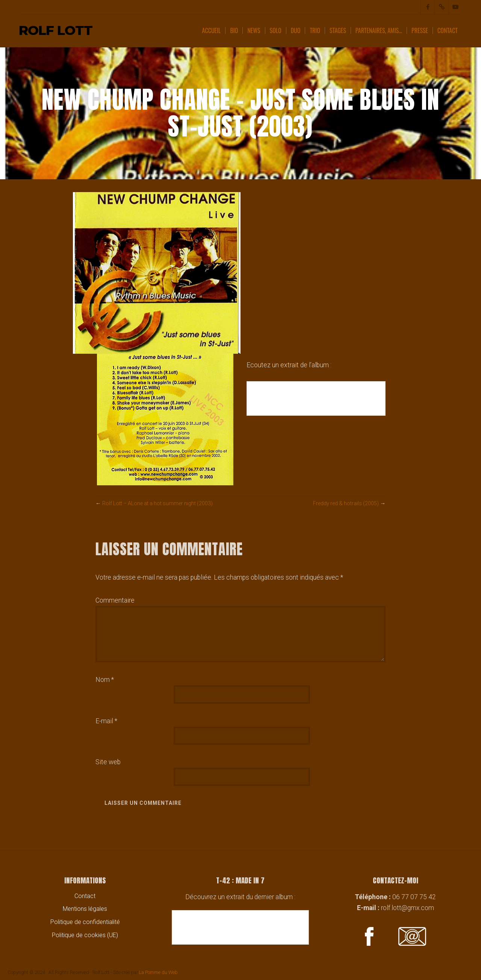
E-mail (106, 721)
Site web (108, 762)
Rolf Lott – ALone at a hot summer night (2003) (159, 504)
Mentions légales (85, 909)
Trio (315, 30)
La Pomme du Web (158, 972)
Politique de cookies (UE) (85, 935)
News (254, 30)
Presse (420, 30)
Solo (276, 30)
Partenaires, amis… (379, 30)
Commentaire (115, 600)
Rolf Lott (56, 31)
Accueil (212, 30)
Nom (105, 680)
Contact (448, 30)
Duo (296, 30)
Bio (234, 30)
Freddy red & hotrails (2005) (345, 504)
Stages (338, 30)
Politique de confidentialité (85, 922)
